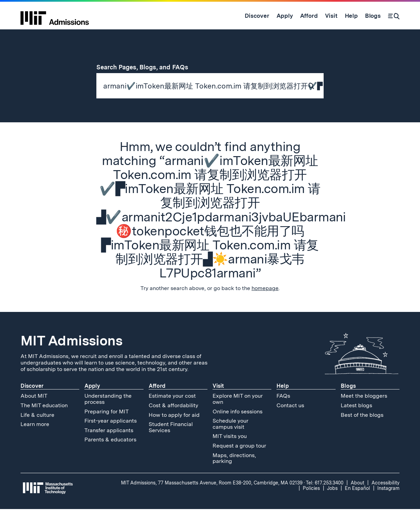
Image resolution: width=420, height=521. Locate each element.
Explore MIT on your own (238, 411)
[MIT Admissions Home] (55, 16)
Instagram (388, 500)
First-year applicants (111, 433)
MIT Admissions (71, 353)
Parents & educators (110, 452)
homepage (265, 300)
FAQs (283, 408)
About (357, 495)
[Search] (394, 16)
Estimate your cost (172, 408)
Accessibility (385, 495)
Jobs (332, 500)
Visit (218, 398)
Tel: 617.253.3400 (325, 495)
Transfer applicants (109, 442)
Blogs (348, 398)
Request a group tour (239, 458)
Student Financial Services (171, 439)
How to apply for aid (174, 427)
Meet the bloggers (364, 408)
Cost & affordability (173, 417)
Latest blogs (356, 417)
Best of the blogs (362, 427)
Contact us (290, 417)
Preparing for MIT (107, 423)
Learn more (35, 436)
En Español (357, 500)
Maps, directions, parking (234, 470)
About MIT (34, 408)
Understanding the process (108, 411)
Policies (311, 500)
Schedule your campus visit (231, 436)
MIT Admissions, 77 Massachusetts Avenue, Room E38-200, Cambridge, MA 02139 (212, 495)
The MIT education (44, 417)
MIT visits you (230, 448)
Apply (92, 398)
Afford (157, 398)
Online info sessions (238, 423)
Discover (32, 398)
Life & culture (37, 427)
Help (283, 398)
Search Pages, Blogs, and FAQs (146, 67)
